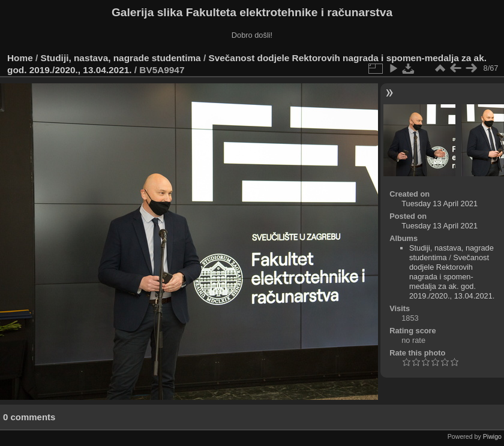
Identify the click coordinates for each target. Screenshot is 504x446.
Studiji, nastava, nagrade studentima (121, 58)
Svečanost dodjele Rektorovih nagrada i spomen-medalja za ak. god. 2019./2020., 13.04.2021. (452, 277)
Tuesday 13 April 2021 (439, 204)
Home (20, 58)
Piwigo (492, 436)
